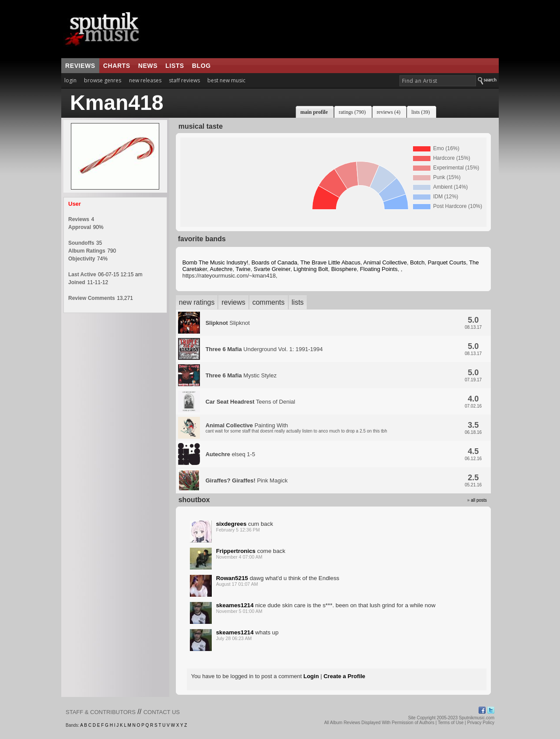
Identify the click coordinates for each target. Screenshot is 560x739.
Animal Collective (385, 262)
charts (117, 66)
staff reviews (184, 80)
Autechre (221, 269)
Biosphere (344, 269)
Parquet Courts (447, 262)
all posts (479, 500)
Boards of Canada (275, 262)
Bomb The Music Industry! (215, 262)
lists (175, 66)
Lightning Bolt (311, 269)
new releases (145, 80)
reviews (80, 66)
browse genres (103, 80)
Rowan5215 (232, 578)
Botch (417, 262)
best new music (226, 80)
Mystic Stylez (241, 375)
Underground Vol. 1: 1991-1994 (264, 349)
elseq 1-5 (230, 454)
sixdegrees (231, 524)
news (148, 66)
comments (269, 302)
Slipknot (228, 323)
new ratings (197, 302)
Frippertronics (236, 551)
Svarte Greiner (272, 269)
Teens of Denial (250, 402)
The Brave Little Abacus (330, 262)
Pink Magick (247, 480)
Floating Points (379, 269)
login (70, 80)
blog (201, 66)
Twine (243, 269)
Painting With (296, 428)
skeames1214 (235, 605)
